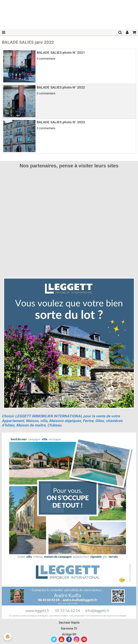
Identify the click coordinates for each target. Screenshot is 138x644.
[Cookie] (8, 637)
